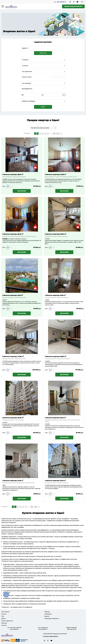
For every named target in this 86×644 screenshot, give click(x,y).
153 (54, 134)
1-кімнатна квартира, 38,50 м (13, 174)
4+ (64, 77)
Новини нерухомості (7, 621)
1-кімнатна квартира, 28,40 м (13, 234)
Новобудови (48, 614)
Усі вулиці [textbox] (25, 66)
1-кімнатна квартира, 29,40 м (55, 418)
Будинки (47, 616)
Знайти (43, 107)
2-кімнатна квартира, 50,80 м (56, 174)
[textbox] (43, 101)
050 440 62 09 (72, 629)
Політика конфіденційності (51, 636)
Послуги (4, 614)
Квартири (47, 612)
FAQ (3, 616)
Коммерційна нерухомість (52, 618)
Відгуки (4, 618)
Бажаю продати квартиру (73, 6)
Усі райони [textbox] (25, 60)
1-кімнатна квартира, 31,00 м (13, 295)
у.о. (64, 95)
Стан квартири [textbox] (27, 83)
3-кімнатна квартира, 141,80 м (13, 356)
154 (58, 134)
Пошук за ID (43, 53)
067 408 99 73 (43, 629)
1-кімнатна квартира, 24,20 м (13, 480)
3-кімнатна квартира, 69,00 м (56, 234)
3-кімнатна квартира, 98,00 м (56, 356)
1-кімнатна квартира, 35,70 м (55, 480)
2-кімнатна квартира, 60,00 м (13, 418)
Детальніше (22, 191)
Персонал (4, 623)
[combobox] (43, 60)
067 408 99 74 (61, 2)
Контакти (4, 625)
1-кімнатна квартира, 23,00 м (55, 295)
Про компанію (5, 612)
